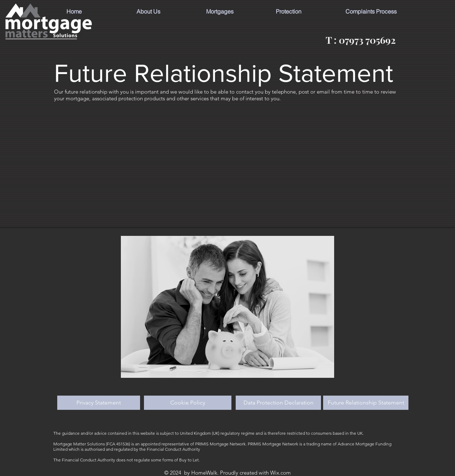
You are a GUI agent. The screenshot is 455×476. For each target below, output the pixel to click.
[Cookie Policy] (188, 403)
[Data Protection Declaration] (278, 403)
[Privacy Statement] (99, 403)
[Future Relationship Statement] (366, 403)
